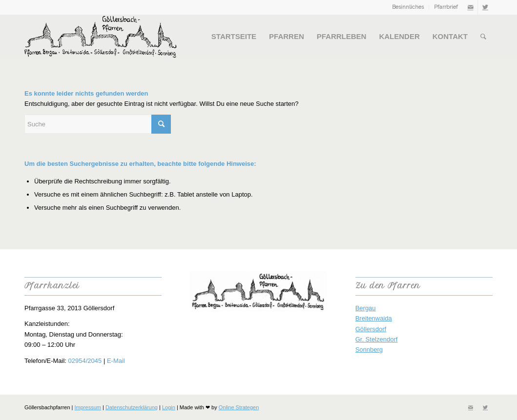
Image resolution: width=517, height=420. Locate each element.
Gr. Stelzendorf (377, 339)
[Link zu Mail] (470, 7)
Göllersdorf (371, 329)
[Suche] (483, 37)
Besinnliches (408, 7)
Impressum (88, 407)
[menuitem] (408, 7)
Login (169, 407)
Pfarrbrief (446, 7)
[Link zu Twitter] (485, 7)
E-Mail (116, 361)
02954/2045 (85, 361)
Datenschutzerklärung (132, 407)
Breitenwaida (374, 318)
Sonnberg (369, 350)
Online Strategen (239, 407)
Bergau (366, 308)
